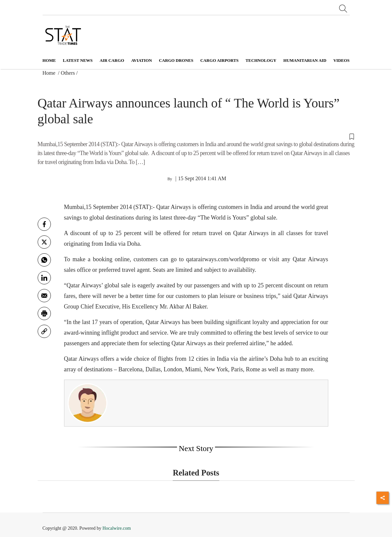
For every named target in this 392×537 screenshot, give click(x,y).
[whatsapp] (44, 260)
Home (49, 61)
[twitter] (44, 242)
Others (68, 73)
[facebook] (44, 224)
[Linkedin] (44, 278)
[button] (196, 136)
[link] (44, 331)
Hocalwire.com (117, 528)
